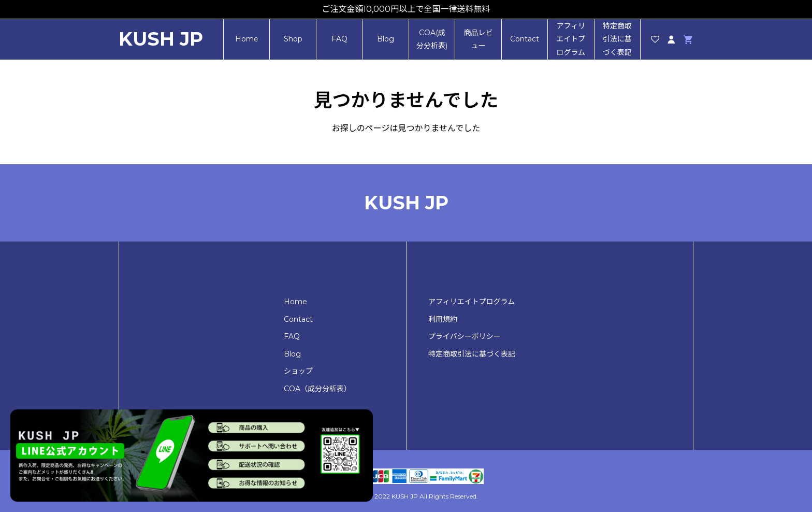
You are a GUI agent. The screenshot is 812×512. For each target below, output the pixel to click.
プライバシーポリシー (465, 336)
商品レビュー (478, 39)
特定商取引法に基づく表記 (617, 39)
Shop (293, 39)
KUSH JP (161, 39)
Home (247, 39)
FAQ (339, 39)
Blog (386, 39)
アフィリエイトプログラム (571, 39)
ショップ (298, 371)
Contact (525, 39)
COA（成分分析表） (317, 389)
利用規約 (443, 319)
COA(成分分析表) (432, 39)
